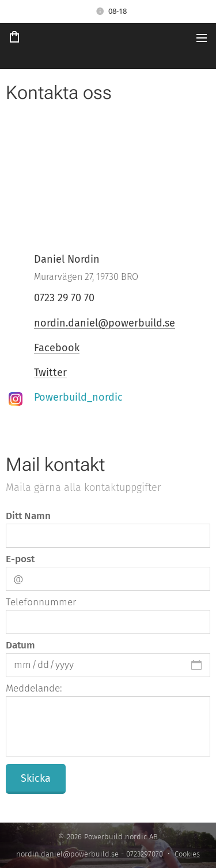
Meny (202, 38)
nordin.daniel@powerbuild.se (105, 323)
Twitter (50, 372)
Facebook (57, 348)
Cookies (187, 854)
